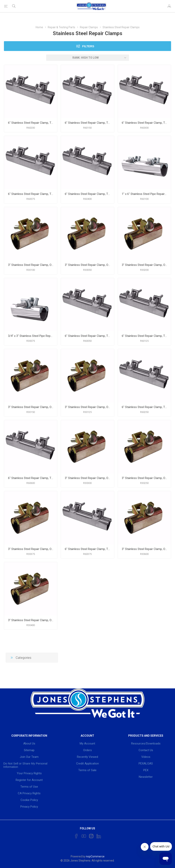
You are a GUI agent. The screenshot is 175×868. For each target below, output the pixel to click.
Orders (87, 750)
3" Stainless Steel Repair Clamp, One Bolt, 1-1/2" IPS (31, 407)
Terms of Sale (87, 770)
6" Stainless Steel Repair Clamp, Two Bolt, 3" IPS (144, 123)
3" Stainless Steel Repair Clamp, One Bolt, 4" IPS (31, 620)
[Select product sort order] (88, 58)
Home (39, 27)
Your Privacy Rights (29, 773)
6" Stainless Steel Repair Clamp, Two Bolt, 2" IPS (31, 123)
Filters (88, 46)
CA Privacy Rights (29, 793)
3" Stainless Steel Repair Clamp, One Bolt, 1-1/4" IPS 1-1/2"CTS (87, 407)
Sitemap (29, 750)
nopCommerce (95, 856)
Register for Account (29, 780)
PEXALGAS (146, 763)
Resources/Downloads (146, 743)
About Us (29, 743)
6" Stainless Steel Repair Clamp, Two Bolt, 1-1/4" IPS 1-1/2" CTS (144, 336)
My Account (87, 743)
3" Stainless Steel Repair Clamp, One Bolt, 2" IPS (144, 265)
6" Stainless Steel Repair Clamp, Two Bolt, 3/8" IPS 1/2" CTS (87, 549)
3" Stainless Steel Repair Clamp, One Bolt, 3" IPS (87, 478)
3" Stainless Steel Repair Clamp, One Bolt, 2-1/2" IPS (144, 478)
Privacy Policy (29, 807)
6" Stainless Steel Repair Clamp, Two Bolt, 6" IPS (31, 478)
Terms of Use (29, 787)
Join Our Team (29, 757)
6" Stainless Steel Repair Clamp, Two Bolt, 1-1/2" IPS (87, 123)
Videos (146, 757)
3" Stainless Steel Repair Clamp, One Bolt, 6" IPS (144, 549)
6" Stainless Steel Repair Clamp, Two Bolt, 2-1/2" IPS (144, 407)
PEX (146, 770)
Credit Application (87, 763)
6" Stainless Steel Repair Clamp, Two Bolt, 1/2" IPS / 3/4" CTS (87, 336)
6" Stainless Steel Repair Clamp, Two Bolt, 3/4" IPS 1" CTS (31, 194)
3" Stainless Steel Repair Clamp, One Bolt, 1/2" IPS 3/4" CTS (87, 265)
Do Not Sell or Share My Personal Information (25, 765)
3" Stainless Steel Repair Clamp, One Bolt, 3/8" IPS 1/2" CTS (31, 549)
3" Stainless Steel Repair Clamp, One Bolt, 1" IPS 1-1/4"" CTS (31, 265)
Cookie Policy (29, 800)
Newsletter (146, 777)
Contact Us (146, 750)
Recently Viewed (87, 757)
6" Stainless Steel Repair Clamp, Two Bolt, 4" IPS (87, 194)
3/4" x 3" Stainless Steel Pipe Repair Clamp (31, 336)
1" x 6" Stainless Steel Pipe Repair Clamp (144, 194)
